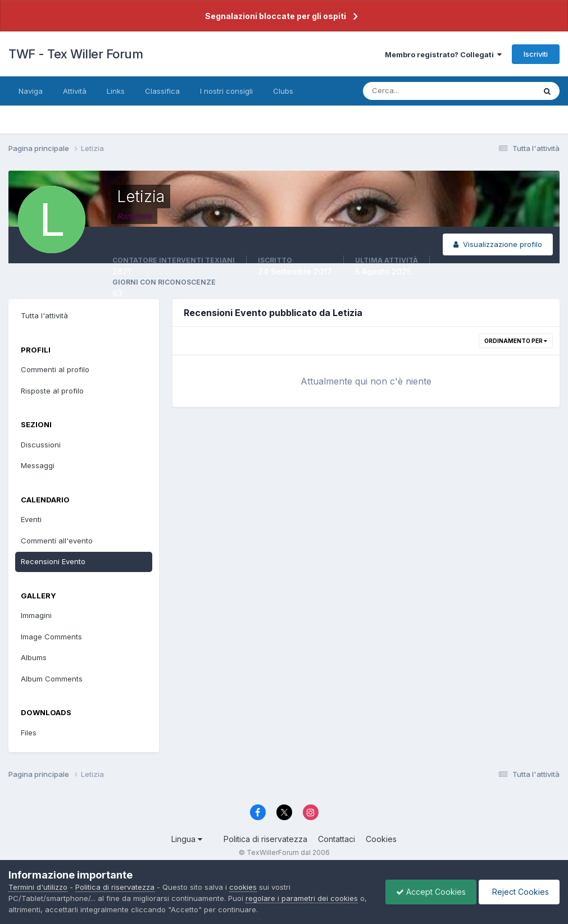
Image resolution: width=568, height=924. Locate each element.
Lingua (187, 839)
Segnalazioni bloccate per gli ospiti (276, 16)
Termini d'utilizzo (38, 887)
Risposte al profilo (52, 391)
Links (116, 91)
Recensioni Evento (53, 561)
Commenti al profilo (55, 369)
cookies (243, 887)
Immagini (36, 615)
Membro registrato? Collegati (443, 54)
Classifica (162, 91)
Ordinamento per (516, 341)
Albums (34, 657)
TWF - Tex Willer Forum (76, 54)
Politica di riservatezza (265, 839)
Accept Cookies (428, 892)
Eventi (31, 519)
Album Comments (52, 679)
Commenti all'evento (57, 541)
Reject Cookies (518, 892)
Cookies (381, 839)
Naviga (31, 91)
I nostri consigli (226, 91)
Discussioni (41, 445)
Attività (75, 91)
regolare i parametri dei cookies (302, 898)
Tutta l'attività (44, 315)
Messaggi (38, 465)
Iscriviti (536, 54)
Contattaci (337, 839)
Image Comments (51, 637)
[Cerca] (412, 91)
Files (29, 733)
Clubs (283, 91)
